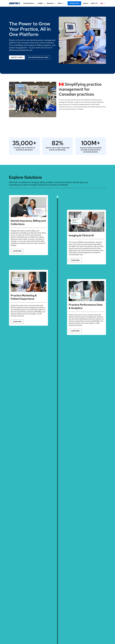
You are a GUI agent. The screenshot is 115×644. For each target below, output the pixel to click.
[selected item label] (103, 3)
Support (86, 3)
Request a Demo (17, 57)
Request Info (74, 3)
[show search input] (94, 4)
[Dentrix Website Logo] (15, 3)
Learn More (17, 251)
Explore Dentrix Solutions (38, 57)
